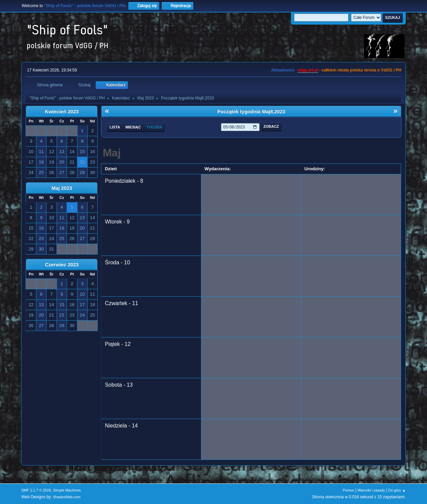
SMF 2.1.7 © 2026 (36, 490)
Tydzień (154, 127)
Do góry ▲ (397, 490)
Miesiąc (133, 127)
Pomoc (349, 490)
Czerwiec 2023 (62, 265)
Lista (115, 127)
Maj (112, 153)
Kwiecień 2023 (62, 112)
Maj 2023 (62, 188)
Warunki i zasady (371, 490)
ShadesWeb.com (67, 497)
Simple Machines (67, 490)
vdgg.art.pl (308, 70)
